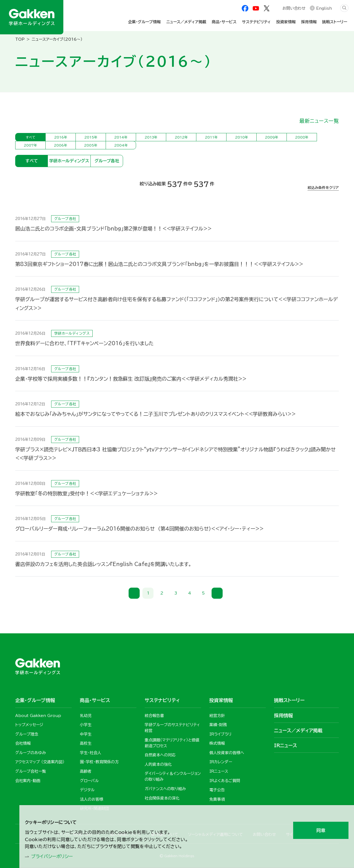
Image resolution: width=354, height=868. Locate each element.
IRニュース (286, 745)
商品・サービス (224, 22)
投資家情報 (286, 22)
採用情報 (309, 22)
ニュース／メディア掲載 (186, 22)
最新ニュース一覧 (319, 121)
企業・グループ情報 (144, 22)
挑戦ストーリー (335, 22)
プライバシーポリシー (55, 856)
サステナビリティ (256, 22)
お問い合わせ (294, 9)
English (324, 9)
